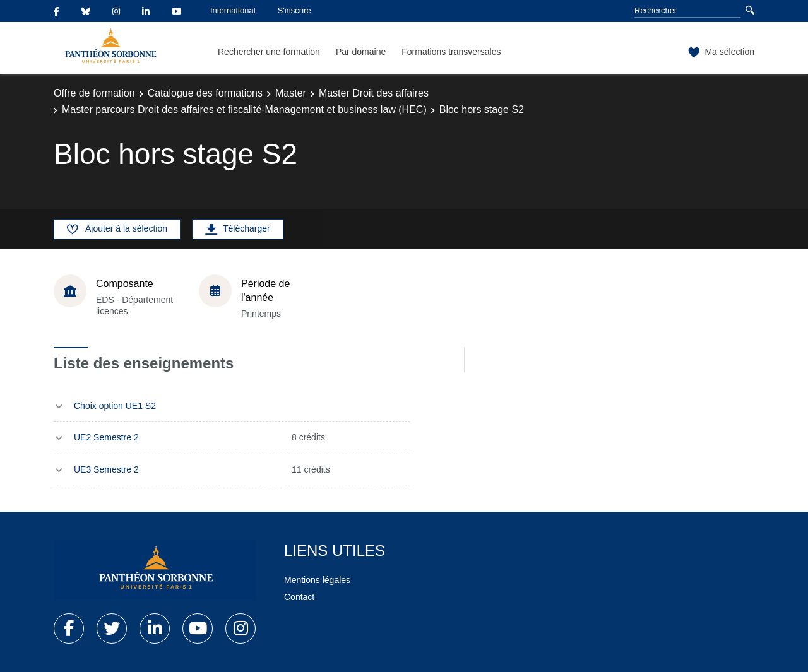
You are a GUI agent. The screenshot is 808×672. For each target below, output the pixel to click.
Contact (299, 597)
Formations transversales (451, 52)
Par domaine (361, 52)
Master (291, 93)
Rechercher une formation (269, 52)
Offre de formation (94, 93)
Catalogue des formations (205, 93)
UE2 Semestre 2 (106, 437)
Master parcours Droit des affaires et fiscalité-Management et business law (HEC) (244, 109)
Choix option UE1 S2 (115, 406)
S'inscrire (294, 10)
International (233, 10)
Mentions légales (317, 580)
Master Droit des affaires (374, 93)
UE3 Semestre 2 (106, 469)
